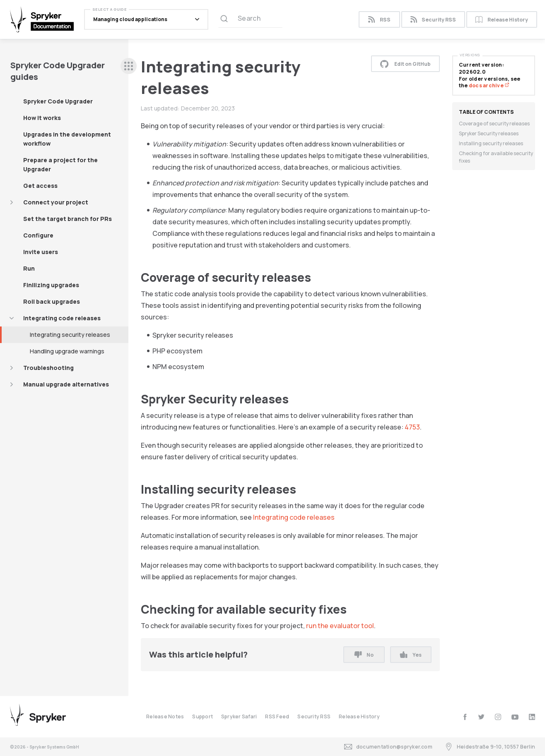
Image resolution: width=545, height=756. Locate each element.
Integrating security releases (70, 335)
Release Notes (165, 716)
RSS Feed (277, 716)
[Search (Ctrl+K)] (250, 19)
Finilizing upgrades (51, 285)
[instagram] (498, 717)
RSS (379, 20)
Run (29, 268)
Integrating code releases (62, 318)
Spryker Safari (239, 716)
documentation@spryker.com (388, 747)
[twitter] (481, 717)
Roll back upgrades (52, 301)
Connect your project (56, 202)
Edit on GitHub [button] (405, 64)
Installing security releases (491, 143)
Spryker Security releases (489, 133)
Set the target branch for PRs (68, 219)
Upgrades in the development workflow (67, 139)
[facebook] (465, 717)
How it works (42, 118)
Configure (38, 235)
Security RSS (433, 20)
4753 (412, 427)
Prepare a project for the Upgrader (60, 164)
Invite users (41, 252)
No (364, 655)
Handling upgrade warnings (67, 351)
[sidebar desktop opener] (129, 66)
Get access (40, 186)
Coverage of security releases (494, 124)
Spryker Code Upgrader (58, 101)
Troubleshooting (48, 368)
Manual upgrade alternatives (66, 384)
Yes (411, 655)
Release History (502, 20)
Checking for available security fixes (496, 157)
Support (203, 716)
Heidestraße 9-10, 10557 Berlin (490, 747)
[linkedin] (532, 717)
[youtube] (515, 717)
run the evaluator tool (340, 626)
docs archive (489, 85)
